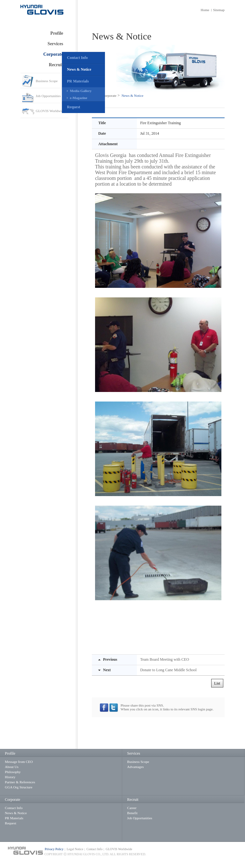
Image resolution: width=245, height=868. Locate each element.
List (217, 683)
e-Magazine (78, 98)
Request (74, 107)
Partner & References (20, 782)
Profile (57, 33)
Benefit (132, 813)
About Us (11, 767)
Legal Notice (75, 849)
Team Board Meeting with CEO (164, 659)
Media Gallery (81, 91)
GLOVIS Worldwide (50, 111)
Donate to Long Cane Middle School (168, 670)
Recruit (56, 65)
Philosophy (13, 772)
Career (132, 808)
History (10, 777)
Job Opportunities (48, 96)
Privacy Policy (54, 849)
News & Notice (79, 69)
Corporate (53, 54)
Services (55, 44)
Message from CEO (19, 762)
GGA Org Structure (19, 787)
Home (205, 10)
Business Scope (47, 81)
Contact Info (77, 58)
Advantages (136, 767)
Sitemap (219, 10)
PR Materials (78, 81)
